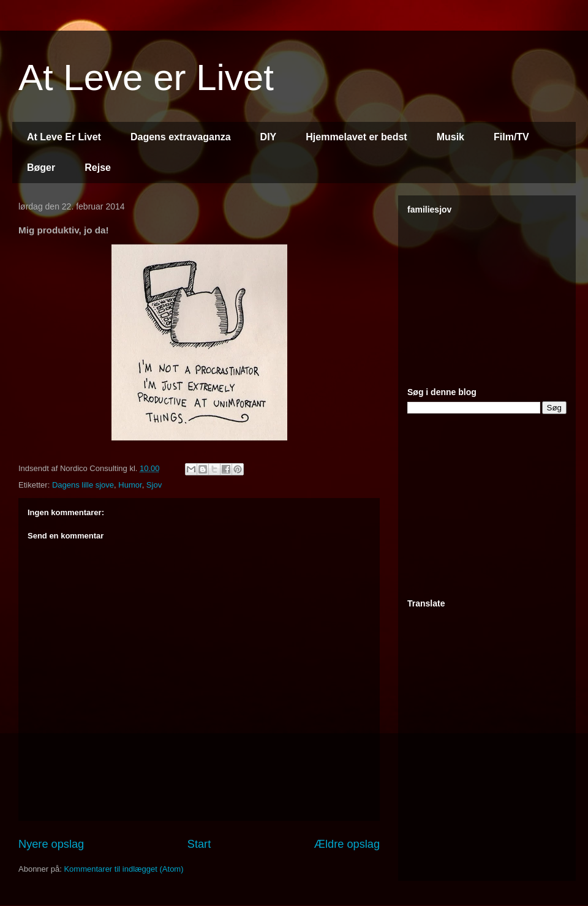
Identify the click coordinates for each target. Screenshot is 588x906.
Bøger (41, 168)
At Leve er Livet (146, 77)
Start (199, 844)
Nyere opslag (51, 844)
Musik (450, 137)
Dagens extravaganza (181, 137)
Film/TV (511, 137)
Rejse (98, 168)
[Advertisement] (484, 507)
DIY (269, 137)
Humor (130, 485)
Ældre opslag (347, 844)
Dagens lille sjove (83, 485)
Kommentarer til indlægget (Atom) (123, 869)
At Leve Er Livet (64, 137)
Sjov (154, 485)
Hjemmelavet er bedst (356, 137)
